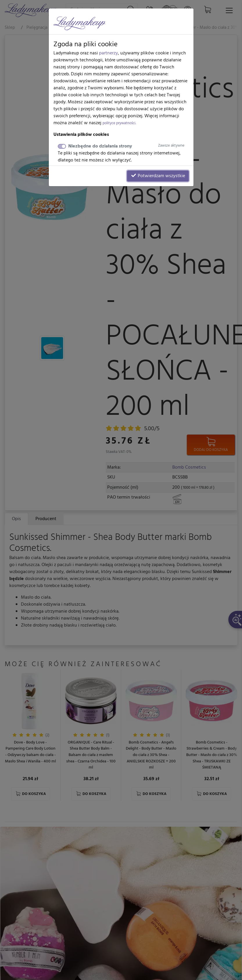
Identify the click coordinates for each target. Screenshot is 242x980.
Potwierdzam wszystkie (158, 176)
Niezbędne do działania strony (126, 146)
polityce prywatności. (119, 123)
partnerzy (109, 53)
